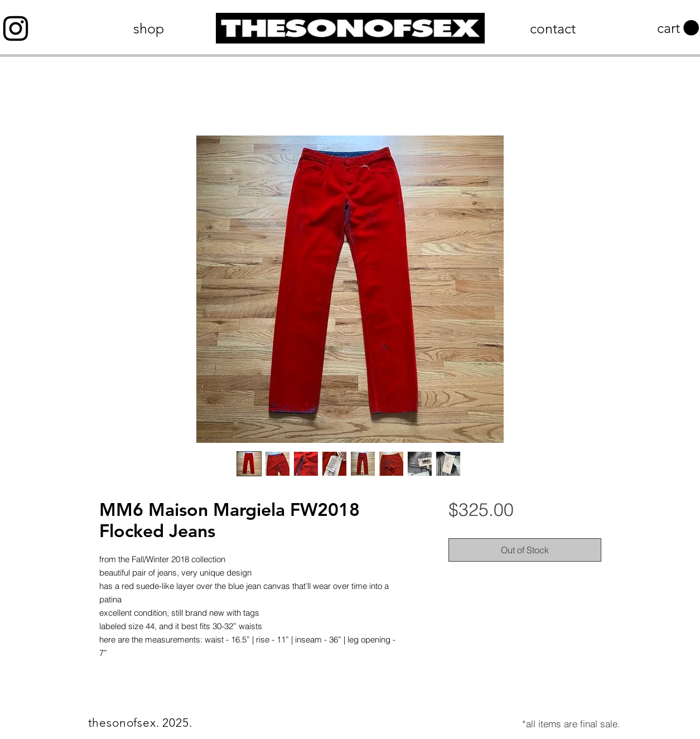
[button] (678, 28)
